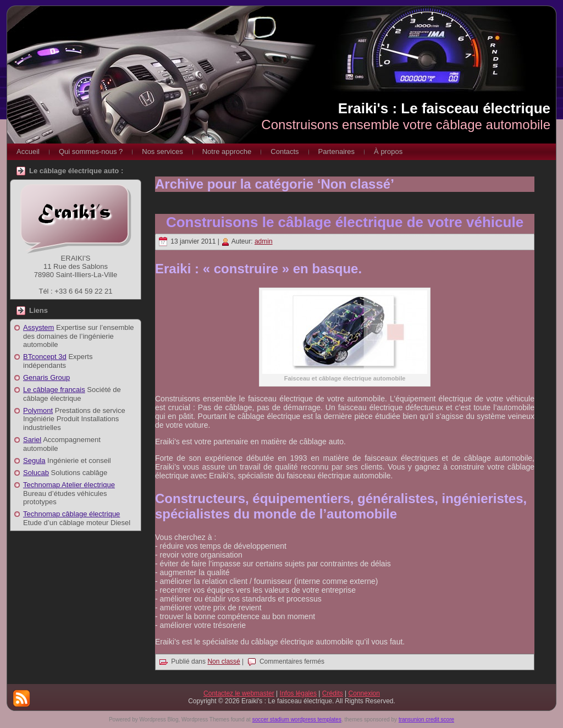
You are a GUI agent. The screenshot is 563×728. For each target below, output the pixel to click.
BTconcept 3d (45, 357)
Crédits (333, 693)
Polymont (38, 410)
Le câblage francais (54, 390)
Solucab (36, 473)
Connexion (364, 693)
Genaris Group (46, 377)
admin (264, 241)
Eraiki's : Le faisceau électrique (444, 108)
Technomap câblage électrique (71, 514)
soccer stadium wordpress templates (297, 719)
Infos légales (298, 693)
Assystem (38, 327)
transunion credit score (426, 719)
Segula (34, 460)
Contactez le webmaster (239, 693)
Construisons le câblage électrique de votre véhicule (345, 222)
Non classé (223, 661)
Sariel (32, 440)
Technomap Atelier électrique (69, 485)
